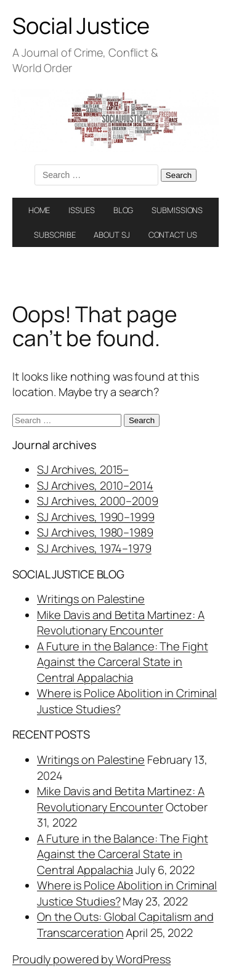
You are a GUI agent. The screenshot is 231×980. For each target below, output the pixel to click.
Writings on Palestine (91, 599)
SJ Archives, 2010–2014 (95, 485)
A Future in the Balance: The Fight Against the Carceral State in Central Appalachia (123, 662)
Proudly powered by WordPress (91, 959)
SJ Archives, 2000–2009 (98, 501)
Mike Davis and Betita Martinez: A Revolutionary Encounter (121, 623)
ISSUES (81, 210)
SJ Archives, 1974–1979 (94, 548)
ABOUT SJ (111, 235)
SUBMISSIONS (177, 210)
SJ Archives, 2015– (83, 469)
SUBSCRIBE (55, 235)
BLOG (124, 210)
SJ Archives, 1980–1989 (95, 532)
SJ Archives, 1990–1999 (96, 517)
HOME (39, 210)
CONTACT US (173, 235)
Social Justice (81, 26)
